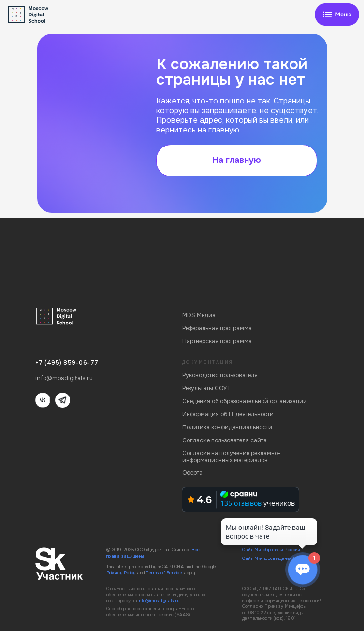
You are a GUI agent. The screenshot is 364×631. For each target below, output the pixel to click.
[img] (337, 15)
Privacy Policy (121, 573)
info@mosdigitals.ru (159, 601)
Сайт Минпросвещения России (275, 558)
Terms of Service (164, 573)
